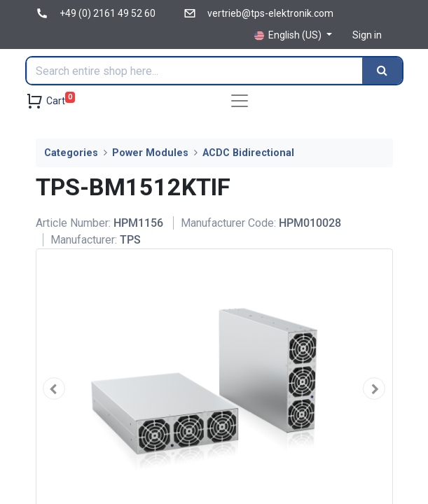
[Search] (382, 71)
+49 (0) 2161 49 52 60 (108, 13)
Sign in (367, 35)
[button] (54, 388)
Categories (71, 153)
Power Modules (150, 153)
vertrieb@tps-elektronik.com (270, 13)
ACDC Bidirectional (248, 153)
